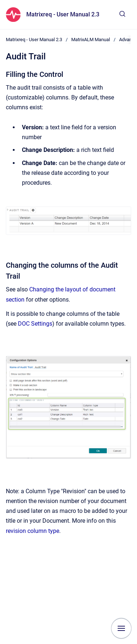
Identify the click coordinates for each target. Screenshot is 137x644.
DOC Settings (35, 324)
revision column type (33, 531)
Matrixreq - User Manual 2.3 (63, 14)
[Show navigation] (121, 628)
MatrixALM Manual (91, 40)
